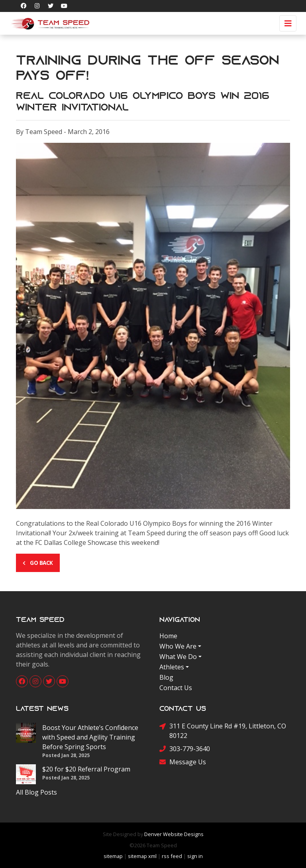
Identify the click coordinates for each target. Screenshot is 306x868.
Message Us (183, 762)
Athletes (172, 667)
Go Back (38, 563)
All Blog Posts (36, 792)
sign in (195, 856)
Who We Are (178, 646)
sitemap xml (142, 856)
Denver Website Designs (174, 834)
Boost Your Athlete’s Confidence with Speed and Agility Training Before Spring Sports (90, 737)
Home (168, 636)
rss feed (172, 856)
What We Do (178, 657)
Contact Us (176, 688)
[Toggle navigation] (288, 23)
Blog (166, 677)
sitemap (113, 856)
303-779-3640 (185, 749)
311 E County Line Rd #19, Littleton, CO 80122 (223, 731)
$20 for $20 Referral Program (86, 769)
